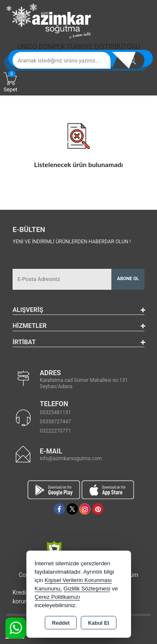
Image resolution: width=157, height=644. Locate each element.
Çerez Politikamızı (58, 597)
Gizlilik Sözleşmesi (87, 589)
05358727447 (55, 422)
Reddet (61, 623)
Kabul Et (99, 623)
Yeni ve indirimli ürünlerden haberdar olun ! (72, 242)
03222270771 (55, 431)
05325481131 (55, 412)
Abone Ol (128, 279)
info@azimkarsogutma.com (71, 459)
